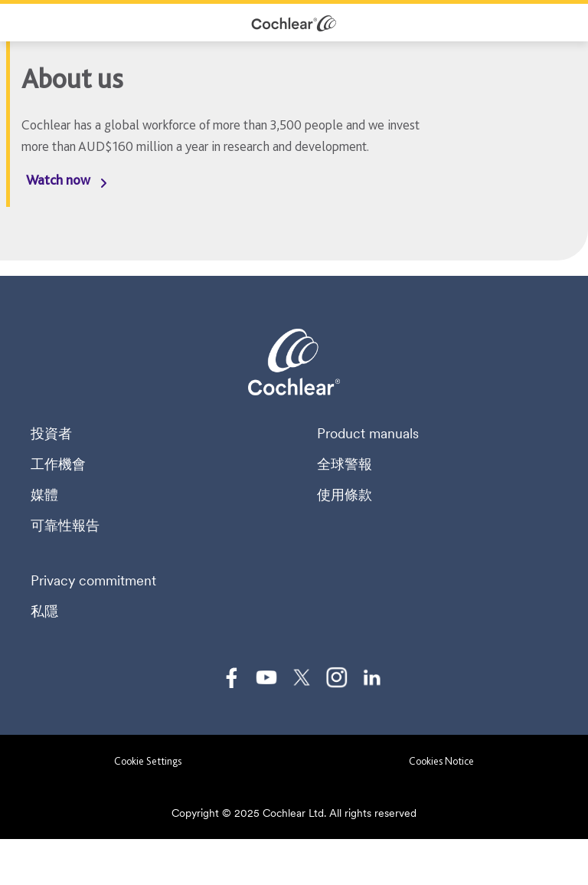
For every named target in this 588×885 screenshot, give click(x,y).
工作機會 (58, 464)
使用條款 (345, 495)
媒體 (44, 495)
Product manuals (368, 434)
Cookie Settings (148, 761)
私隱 (44, 611)
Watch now (58, 180)
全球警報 (345, 464)
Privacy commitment (93, 581)
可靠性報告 (65, 526)
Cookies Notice (441, 761)
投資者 (51, 434)
